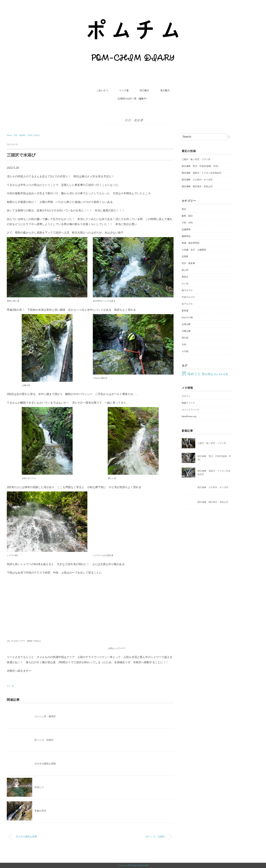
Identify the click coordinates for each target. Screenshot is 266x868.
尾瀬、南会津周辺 (191, 243)
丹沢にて (39, 787)
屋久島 (185, 338)
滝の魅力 (165, 90)
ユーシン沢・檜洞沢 (45, 716)
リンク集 (124, 90)
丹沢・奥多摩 (134, 120)
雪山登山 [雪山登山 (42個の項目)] (207, 374)
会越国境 (186, 229)
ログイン (186, 396)
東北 (184, 209)
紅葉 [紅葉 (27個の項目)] (226, 374)
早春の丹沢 (40, 811)
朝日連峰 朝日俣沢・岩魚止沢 (197, 186)
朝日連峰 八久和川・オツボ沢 (197, 180)
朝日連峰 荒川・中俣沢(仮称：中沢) (200, 166)
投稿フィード (188, 403)
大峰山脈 (186, 331)
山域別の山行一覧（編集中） (133, 98)
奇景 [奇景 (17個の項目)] (221, 374)
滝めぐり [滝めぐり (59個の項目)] (194, 374)
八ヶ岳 (185, 284)
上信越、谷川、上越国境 (194, 250)
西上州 (185, 270)
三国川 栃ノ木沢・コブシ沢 (196, 159)
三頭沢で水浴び (33, 135)
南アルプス (187, 290)
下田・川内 (187, 223)
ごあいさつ (102, 90)
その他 (185, 351)
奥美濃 (185, 311)
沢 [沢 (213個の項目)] (184, 373)
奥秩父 (185, 277)
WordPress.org (189, 416)
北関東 (185, 256)
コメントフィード (191, 410)
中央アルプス (188, 297)
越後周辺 (186, 236)
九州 (184, 344)
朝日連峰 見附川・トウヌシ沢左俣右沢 (202, 173)
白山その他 (187, 317)
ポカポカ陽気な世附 (45, 764)
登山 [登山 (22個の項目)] (216, 374)
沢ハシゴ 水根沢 (44, 740)
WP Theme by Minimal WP (138, 865)
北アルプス (187, 304)
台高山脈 (186, 324)
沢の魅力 (144, 90)
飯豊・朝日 (187, 216)
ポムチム (123, 865)
